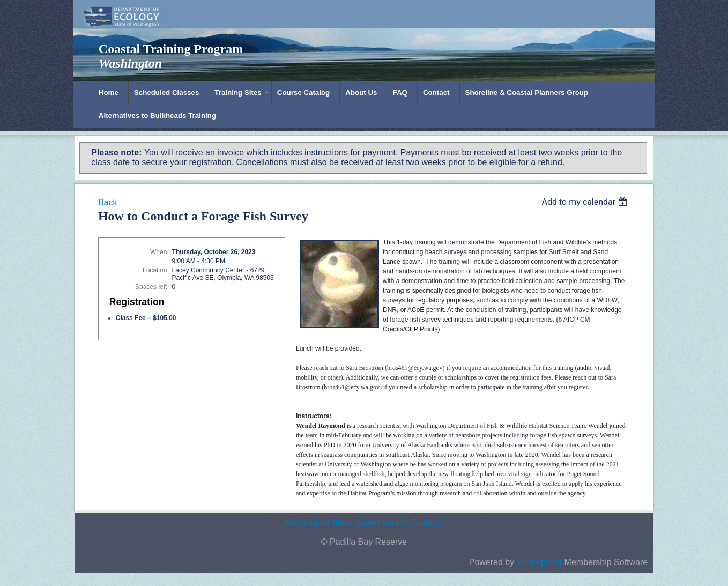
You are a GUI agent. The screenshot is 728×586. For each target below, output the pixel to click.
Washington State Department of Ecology (363, 522)
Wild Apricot (539, 562)
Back (108, 202)
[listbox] (586, 202)
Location (155, 270)
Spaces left (151, 287)
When (158, 252)
